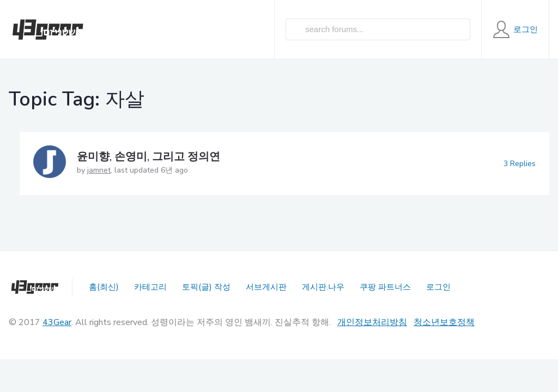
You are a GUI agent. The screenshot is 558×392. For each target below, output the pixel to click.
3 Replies (520, 164)
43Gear (57, 322)
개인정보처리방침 (372, 322)
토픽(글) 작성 (206, 287)
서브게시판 (266, 287)
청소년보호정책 (444, 322)
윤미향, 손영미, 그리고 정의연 (148, 157)
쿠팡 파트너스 (385, 287)
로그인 (438, 287)
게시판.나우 (323, 287)
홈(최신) (104, 287)
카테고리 (150, 287)
